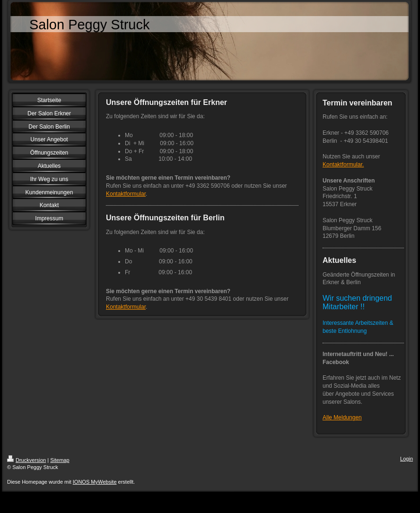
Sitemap (60, 460)
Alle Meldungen (342, 417)
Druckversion (26, 460)
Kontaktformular (126, 194)
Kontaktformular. (343, 165)
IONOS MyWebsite (95, 482)
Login (407, 459)
